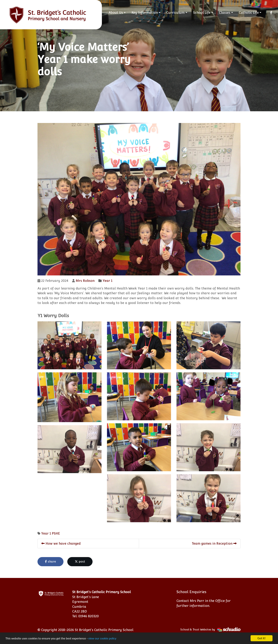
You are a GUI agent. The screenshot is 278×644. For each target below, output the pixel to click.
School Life (202, 13)
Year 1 (107, 281)
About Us (116, 13)
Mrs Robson (85, 281)
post (80, 562)
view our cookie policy (102, 638)
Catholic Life (249, 13)
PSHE (56, 533)
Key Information (145, 13)
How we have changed (61, 543)
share (50, 562)
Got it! (262, 638)
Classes (225, 13)
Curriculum (175, 13)
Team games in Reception (214, 543)
